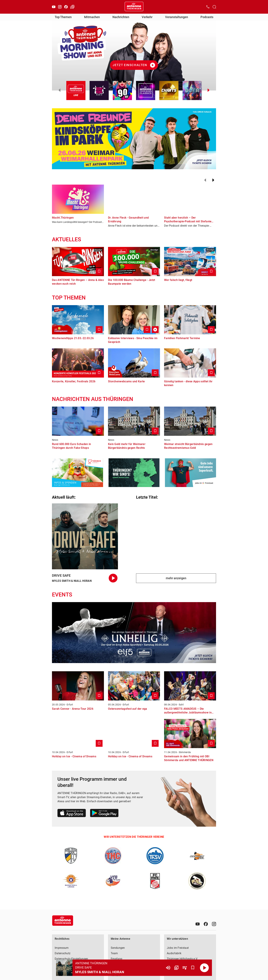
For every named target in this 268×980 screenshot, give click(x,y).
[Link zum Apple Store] (72, 814)
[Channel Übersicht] (176, 968)
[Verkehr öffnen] (72, 7)
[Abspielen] (204, 968)
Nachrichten (121, 17)
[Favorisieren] (193, 968)
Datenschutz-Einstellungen (71, 959)
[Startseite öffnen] (134, 7)
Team (114, 953)
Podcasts (207, 17)
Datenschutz (63, 953)
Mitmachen (92, 17)
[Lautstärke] (168, 968)
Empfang (116, 959)
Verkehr (147, 17)
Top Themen (63, 17)
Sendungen (118, 948)
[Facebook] (66, 7)
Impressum (62, 948)
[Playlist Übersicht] (185, 968)
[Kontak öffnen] (208, 7)
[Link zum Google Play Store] (104, 814)
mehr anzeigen (176, 578)
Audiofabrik (174, 953)
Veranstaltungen (177, 17)
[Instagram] (60, 7)
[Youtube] (54, 7)
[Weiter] (213, 180)
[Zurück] (205, 180)
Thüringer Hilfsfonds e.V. (182, 959)
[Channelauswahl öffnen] (214, 7)
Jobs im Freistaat (178, 948)
